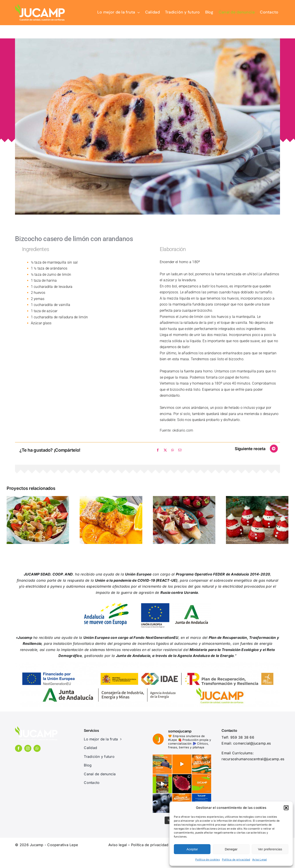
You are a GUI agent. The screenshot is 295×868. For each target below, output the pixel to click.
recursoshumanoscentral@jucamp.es (253, 759)
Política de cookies (208, 860)
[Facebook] (158, 450)
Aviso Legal (260, 860)
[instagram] (28, 748)
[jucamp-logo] (40, 5)
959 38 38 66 (242, 737)
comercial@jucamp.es (252, 743)
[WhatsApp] (173, 450)
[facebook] (19, 748)
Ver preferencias (270, 849)
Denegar (231, 849)
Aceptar (192, 849)
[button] (286, 808)
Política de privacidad (236, 860)
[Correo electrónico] (180, 450)
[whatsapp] (37, 748)
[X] (165, 450)
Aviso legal (118, 845)
